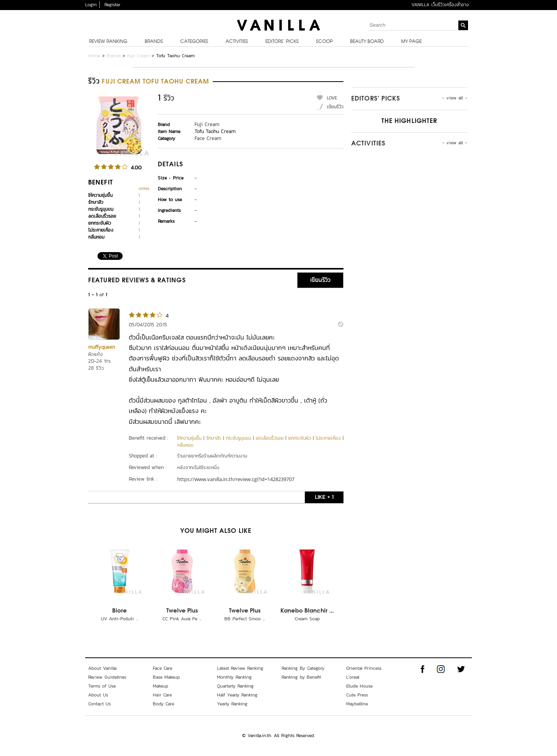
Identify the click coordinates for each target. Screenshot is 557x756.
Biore (120, 611)
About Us (98, 695)
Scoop (324, 42)
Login (91, 5)
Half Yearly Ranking (237, 695)
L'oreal (353, 677)
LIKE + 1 (324, 497)
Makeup (161, 686)
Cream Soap (307, 619)
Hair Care (162, 695)
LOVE (332, 98)
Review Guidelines (107, 677)
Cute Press (357, 695)
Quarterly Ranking (235, 686)
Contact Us (99, 704)
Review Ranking (108, 42)
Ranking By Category (303, 668)
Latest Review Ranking (240, 668)
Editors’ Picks (282, 42)
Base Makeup (166, 677)
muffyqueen (102, 347)
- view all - (455, 98)
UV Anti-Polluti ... (120, 619)
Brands (154, 42)
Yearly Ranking (232, 704)
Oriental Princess (364, 668)
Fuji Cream (138, 56)
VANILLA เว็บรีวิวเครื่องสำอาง (440, 5)
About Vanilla (102, 668)
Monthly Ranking (234, 677)
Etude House (359, 686)
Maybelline (357, 704)
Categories (194, 42)
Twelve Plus (182, 611)
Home (94, 56)
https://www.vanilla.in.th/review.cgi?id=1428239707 (236, 479)
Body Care (163, 704)
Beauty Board (367, 42)
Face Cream (208, 138)
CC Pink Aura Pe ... (182, 619)
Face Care (162, 668)
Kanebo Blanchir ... (307, 611)
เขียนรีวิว (335, 107)
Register (112, 5)
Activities (237, 42)
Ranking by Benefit (301, 677)
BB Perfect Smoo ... (245, 619)
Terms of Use (102, 686)
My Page (411, 42)
